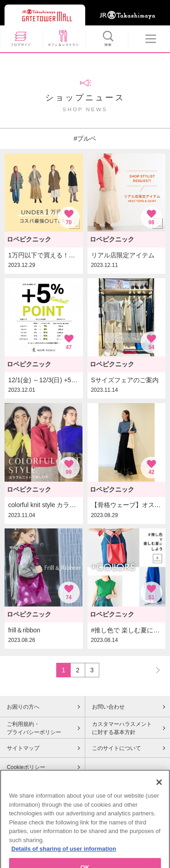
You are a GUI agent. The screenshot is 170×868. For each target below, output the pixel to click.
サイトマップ (23, 748)
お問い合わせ (108, 707)
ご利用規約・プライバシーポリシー (34, 728)
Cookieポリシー (26, 767)
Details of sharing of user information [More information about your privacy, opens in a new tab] (64, 861)
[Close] (159, 794)
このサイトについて (117, 748)
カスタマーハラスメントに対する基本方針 (122, 728)
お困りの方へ (23, 707)
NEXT (154, 670)
